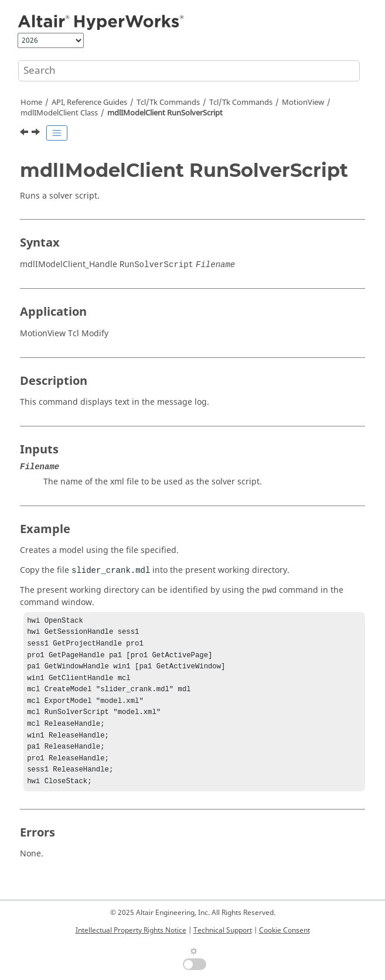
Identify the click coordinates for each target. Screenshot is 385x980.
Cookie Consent (285, 930)
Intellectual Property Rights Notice (131, 930)
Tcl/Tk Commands (168, 103)
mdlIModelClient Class (59, 113)
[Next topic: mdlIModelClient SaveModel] (37, 134)
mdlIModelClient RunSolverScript (165, 113)
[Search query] (189, 71)
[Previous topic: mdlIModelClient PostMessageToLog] (25, 134)
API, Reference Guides (89, 103)
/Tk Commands (241, 103)
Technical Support (223, 930)
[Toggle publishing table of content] (57, 133)
